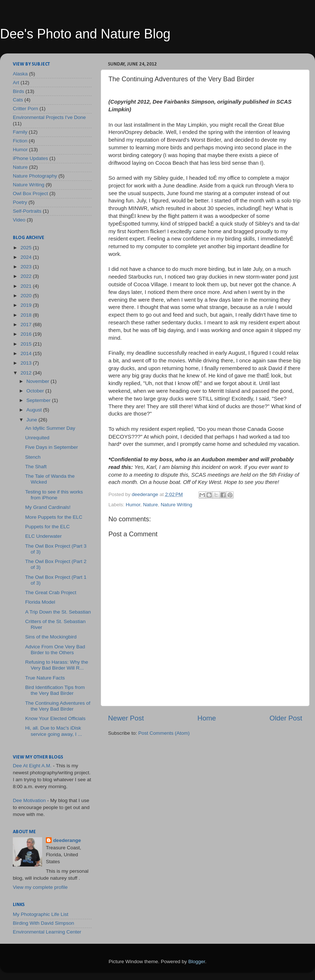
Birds (18, 91)
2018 (27, 315)
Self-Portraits (27, 211)
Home (207, 718)
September (39, 400)
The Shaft (36, 467)
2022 (27, 276)
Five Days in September (52, 447)
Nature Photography (35, 176)
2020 (27, 296)
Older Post (286, 718)
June (32, 420)
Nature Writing (177, 505)
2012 (27, 373)
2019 (27, 305)
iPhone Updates (30, 158)
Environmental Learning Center (47, 932)
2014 (27, 353)
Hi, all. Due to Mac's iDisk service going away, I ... (54, 731)
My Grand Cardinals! (48, 507)
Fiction (20, 141)
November (38, 381)
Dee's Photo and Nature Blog (85, 34)
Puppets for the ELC (48, 527)
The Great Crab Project (51, 593)
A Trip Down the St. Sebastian (58, 612)
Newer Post (126, 718)
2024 (27, 257)
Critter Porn (25, 109)
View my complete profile (40, 887)
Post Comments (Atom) (164, 733)
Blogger (197, 962)
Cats (18, 100)
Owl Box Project (30, 193)
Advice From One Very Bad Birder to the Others (55, 650)
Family (20, 132)
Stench (33, 457)
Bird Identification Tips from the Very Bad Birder (55, 690)
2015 (27, 344)
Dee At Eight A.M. (32, 766)
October (36, 391)
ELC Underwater (44, 536)
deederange (67, 840)
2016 (27, 334)
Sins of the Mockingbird (51, 637)
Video (19, 220)
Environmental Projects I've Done (49, 117)
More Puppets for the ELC (54, 517)
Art (16, 83)
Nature (151, 505)
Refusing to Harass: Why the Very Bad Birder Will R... (57, 665)
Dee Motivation (29, 800)
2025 (27, 248)
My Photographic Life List (41, 914)
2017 (27, 325)
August (35, 410)
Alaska (20, 74)
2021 (27, 286)
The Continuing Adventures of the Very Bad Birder (58, 706)
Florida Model (40, 602)
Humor (133, 505)
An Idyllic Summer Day (50, 428)
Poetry (20, 202)
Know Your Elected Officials (55, 718)
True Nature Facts (45, 678)
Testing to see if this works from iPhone (54, 495)
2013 (27, 363)
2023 (27, 267)
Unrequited (37, 438)
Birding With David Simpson (43, 923)
